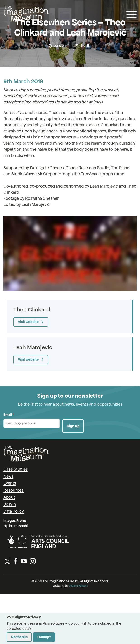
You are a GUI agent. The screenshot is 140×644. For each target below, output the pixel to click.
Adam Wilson (78, 586)
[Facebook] (16, 561)
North (83, 46)
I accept (44, 637)
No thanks (19, 637)
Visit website (28, 322)
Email (9, 415)
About (9, 497)
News (8, 476)
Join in (10, 504)
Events (10, 483)
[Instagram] (33, 561)
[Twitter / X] (7, 561)
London (57, 46)
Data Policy (14, 511)
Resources (13, 490)
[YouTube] (24, 561)
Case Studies (15, 469)
